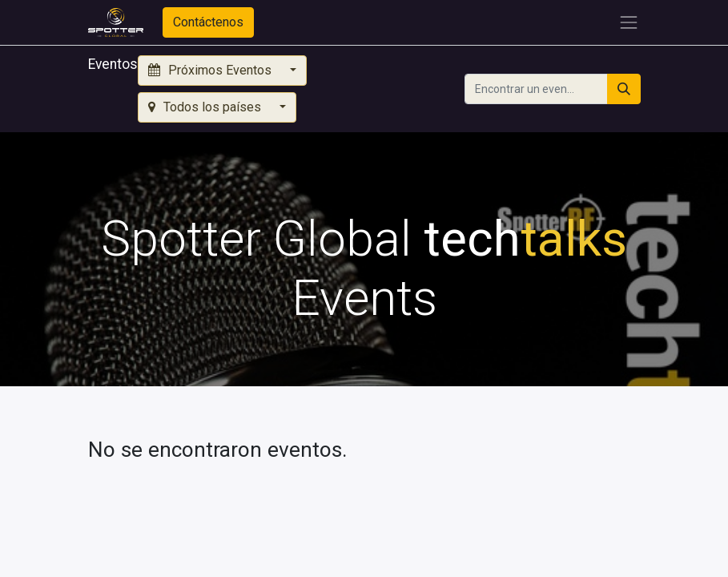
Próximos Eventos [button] (211, 70)
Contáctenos (208, 22)
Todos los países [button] (206, 107)
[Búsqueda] (624, 89)
